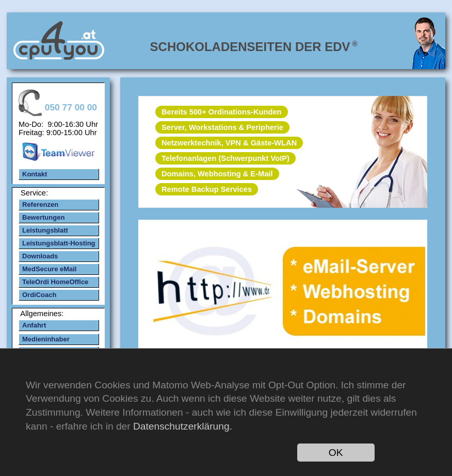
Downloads (40, 256)
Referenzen (40, 204)
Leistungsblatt (45, 230)
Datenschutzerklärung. (183, 426)
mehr (282, 297)
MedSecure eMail (50, 269)
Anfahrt (34, 325)
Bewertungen (43, 217)
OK (336, 453)
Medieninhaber (46, 339)
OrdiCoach (39, 295)
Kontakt (35, 174)
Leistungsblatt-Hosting (59, 243)
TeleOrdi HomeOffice (55, 282)
